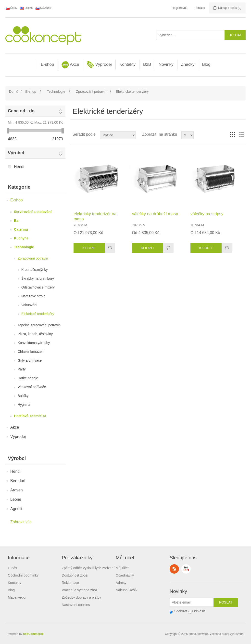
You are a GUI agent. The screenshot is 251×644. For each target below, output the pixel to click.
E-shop (48, 64)
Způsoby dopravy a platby (81, 597)
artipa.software (198, 634)
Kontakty (127, 64)
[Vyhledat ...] (190, 35)
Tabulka (233, 134)
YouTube (186, 569)
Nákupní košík (127, 590)
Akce (70, 65)
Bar (17, 221)
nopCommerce (33, 634)
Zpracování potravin (33, 258)
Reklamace (70, 583)
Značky (188, 64)
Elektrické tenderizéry (38, 314)
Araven (17, 490)
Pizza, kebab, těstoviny (35, 334)
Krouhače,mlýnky (34, 270)
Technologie (24, 247)
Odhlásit (198, 611)
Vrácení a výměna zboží (80, 590)
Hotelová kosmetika (30, 416)
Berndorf (18, 481)
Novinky (166, 64)
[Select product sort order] (118, 135)
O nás (12, 568)
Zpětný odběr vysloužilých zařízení (88, 568)
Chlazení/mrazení (31, 352)
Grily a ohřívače (30, 360)
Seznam (241, 134)
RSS (174, 569)
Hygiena (24, 405)
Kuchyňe (21, 238)
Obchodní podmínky (23, 575)
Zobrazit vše (21, 522)
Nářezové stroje (33, 296)
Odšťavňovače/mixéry (38, 287)
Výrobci (16, 153)
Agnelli (16, 509)
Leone (16, 499)
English (26, 8)
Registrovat (179, 8)
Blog (206, 64)
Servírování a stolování (33, 212)
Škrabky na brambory (38, 278)
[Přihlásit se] (192, 602)
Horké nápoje (28, 378)
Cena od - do (21, 111)
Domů (14, 92)
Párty (22, 369)
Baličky (23, 396)
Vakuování (29, 305)
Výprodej (99, 65)
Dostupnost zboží (75, 575)
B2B (147, 64)
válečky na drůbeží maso (155, 214)
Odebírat (180, 611)
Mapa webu (17, 597)
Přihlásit (200, 8)
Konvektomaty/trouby (34, 343)
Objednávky (125, 575)
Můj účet (122, 568)
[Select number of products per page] (188, 135)
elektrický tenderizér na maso (95, 216)
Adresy (121, 583)
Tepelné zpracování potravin (39, 325)
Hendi (19, 167)
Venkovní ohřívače (32, 387)
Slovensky (43, 8)
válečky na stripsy (207, 214)
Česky (11, 8)
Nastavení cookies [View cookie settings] (76, 605)
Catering (21, 229)
